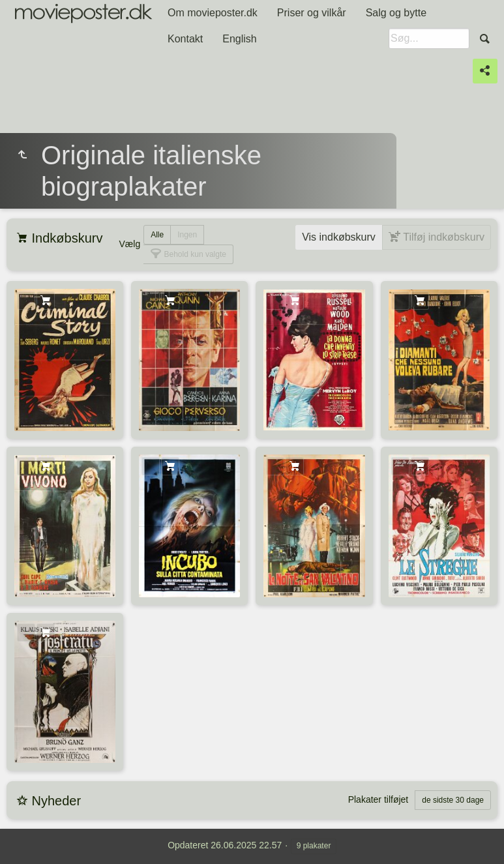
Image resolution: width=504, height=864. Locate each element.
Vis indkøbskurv (339, 237)
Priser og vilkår (312, 13)
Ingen (187, 235)
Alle (157, 235)
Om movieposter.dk (213, 13)
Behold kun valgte (194, 254)
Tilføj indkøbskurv (442, 237)
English (239, 39)
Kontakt (185, 39)
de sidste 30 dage (453, 800)
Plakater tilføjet (378, 799)
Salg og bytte (396, 13)
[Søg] (429, 38)
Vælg (129, 244)
